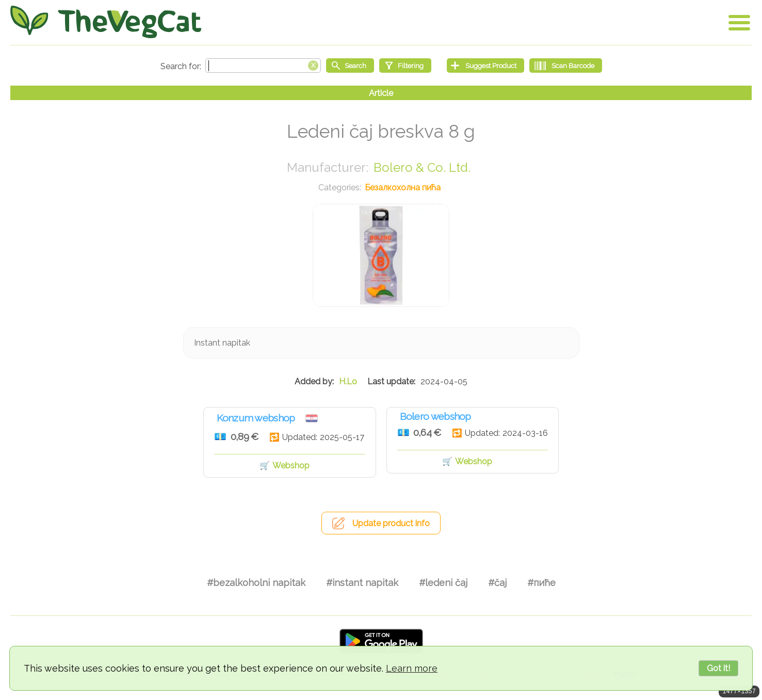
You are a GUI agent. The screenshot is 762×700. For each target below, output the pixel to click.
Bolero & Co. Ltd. (422, 167)
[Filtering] (405, 66)
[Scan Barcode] (566, 66)
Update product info (391, 523)
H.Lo (348, 381)
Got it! (718, 668)
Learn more (412, 668)
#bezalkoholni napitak (256, 583)
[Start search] (350, 66)
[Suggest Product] (485, 66)
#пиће (541, 583)
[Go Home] (106, 22)
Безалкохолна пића (403, 188)
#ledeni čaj (443, 583)
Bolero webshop (435, 416)
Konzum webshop (256, 418)
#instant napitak (362, 583)
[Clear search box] (313, 64)
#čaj (497, 583)
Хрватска (312, 418)
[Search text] (263, 66)
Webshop (291, 466)
